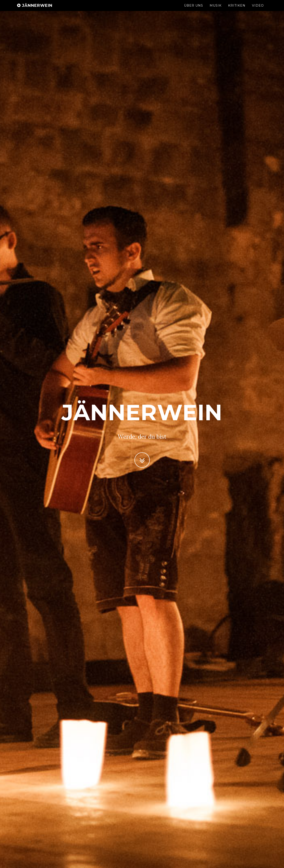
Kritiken (237, 10)
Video (258, 10)
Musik (216, 10)
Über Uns (194, 10)
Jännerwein (35, 10)
